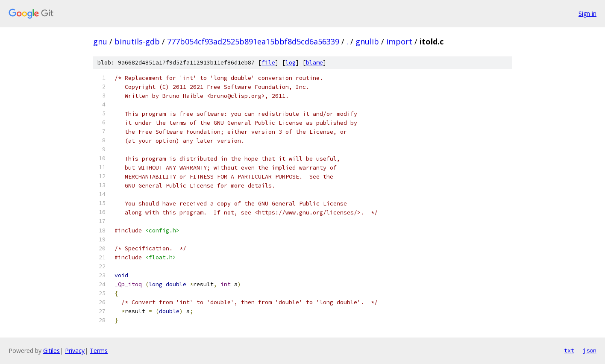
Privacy (75, 351)
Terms (99, 351)
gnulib (367, 41)
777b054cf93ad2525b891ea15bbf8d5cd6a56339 (253, 41)
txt (569, 350)
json (590, 350)
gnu (100, 41)
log (291, 63)
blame (314, 63)
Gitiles (51, 351)
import (399, 41)
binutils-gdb (137, 41)
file (268, 63)
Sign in (587, 13)
